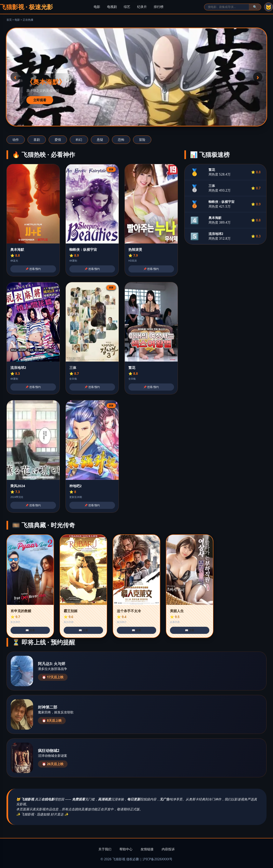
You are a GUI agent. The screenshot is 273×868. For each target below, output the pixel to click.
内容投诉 (168, 849)
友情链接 (147, 849)
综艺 (127, 7)
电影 (97, 7)
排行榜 (159, 7)
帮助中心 (126, 849)
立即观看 (40, 100)
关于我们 (105, 849)
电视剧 (112, 7)
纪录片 (142, 7)
